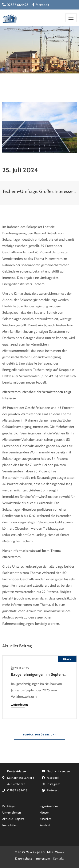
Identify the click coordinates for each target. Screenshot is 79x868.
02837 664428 (15, 5)
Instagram (51, 784)
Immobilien (10, 825)
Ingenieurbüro (49, 806)
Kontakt (45, 825)
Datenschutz (24, 858)
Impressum (43, 858)
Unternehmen (12, 812)
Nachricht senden (56, 771)
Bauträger (9, 806)
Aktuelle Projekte (13, 819)
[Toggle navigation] (71, 18)
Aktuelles (46, 819)
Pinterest (50, 790)
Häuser (44, 812)
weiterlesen (19, 705)
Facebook (41, 5)
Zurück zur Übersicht (39, 735)
